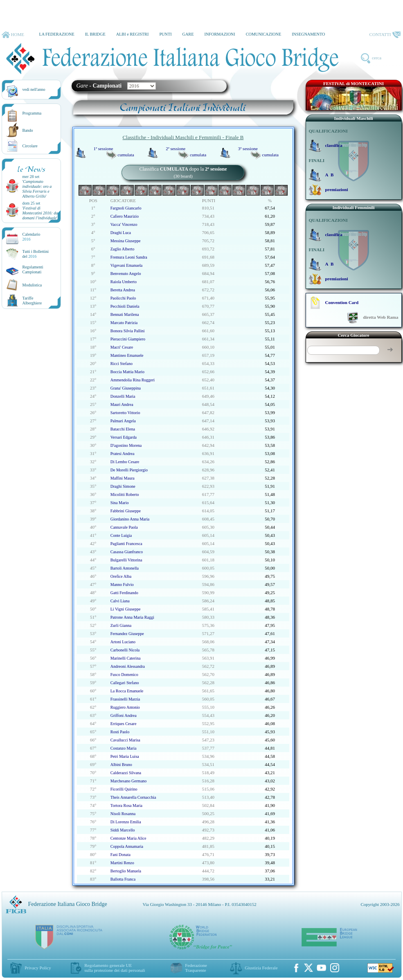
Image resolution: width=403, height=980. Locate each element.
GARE (188, 34)
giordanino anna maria (130, 519)
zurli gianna (121, 625)
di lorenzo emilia (126, 822)
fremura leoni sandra (129, 257)
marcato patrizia (124, 323)
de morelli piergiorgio (129, 470)
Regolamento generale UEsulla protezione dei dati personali (115, 968)
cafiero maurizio (125, 216)
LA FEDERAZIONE (56, 34)
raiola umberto (124, 282)
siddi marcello (123, 830)
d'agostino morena (126, 445)
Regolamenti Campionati (33, 269)
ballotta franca (123, 879)
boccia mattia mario (127, 372)
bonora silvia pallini (128, 331)
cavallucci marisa (125, 740)
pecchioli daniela (125, 306)
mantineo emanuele (127, 355)
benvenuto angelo (126, 274)
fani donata (120, 855)
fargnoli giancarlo (126, 208)
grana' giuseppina (126, 388)
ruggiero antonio (125, 707)
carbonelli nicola (125, 650)
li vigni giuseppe (126, 609)
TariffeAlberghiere (32, 301)
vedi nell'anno (34, 89)
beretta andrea (123, 290)
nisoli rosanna (123, 814)
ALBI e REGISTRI (133, 34)
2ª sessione (176, 149)
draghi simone (123, 486)
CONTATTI (385, 35)
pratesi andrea (123, 454)
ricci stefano (122, 364)
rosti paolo (120, 732)
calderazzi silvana (126, 773)
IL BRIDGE (95, 34)
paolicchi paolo (123, 298)
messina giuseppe (126, 241)
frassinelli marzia (125, 699)
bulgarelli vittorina (126, 560)
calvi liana (120, 601)
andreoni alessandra (128, 666)
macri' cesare (122, 347)
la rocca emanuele (127, 691)
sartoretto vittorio (125, 413)
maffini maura (123, 478)
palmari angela (123, 421)
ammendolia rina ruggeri (133, 380)
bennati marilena (125, 314)
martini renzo (122, 863)
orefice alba (121, 576)
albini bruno (121, 765)
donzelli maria (123, 396)
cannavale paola (124, 527)
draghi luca (121, 233)
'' (37, 189)
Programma (32, 113)
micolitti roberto (125, 495)
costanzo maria (124, 748)
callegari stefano (125, 683)
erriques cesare (124, 724)
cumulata (126, 155)
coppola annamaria (127, 846)
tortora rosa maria (126, 805)
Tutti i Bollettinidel (36, 254)
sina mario (120, 503)
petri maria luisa (125, 756)
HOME (13, 35)
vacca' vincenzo (124, 224)
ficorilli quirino (124, 789)
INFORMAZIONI (220, 34)
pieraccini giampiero (128, 339)
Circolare (30, 146)
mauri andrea (122, 404)
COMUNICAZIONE (264, 34)
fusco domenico (124, 675)
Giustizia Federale (261, 968)
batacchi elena (123, 429)
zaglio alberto (123, 249)
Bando (28, 130)
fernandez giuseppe (127, 634)
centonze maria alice (128, 838)
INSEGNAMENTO (308, 34)
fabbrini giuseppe (126, 511)
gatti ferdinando (124, 593)
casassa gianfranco (127, 552)
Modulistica (32, 285)
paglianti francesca (126, 544)
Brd (85, 190)
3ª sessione (248, 149)
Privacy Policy (38, 968)
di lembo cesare (125, 462)
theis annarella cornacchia (133, 797)
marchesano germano (129, 781)
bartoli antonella (125, 568)
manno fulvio (122, 585)
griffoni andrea (124, 715)
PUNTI (165, 34)
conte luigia (121, 535)
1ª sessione (104, 149)
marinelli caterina (126, 658)
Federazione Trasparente (196, 968)
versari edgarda (124, 437)
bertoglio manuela (126, 871)
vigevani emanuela (127, 265)
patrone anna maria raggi (132, 617)
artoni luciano (123, 642)
